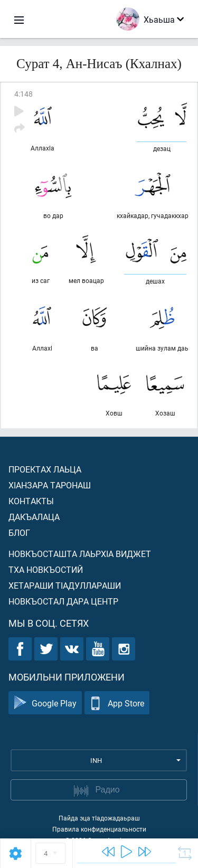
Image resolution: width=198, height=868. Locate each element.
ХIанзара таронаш (50, 485)
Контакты (31, 501)
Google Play (45, 703)
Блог (19, 532)
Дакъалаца (34, 517)
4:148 (23, 94)
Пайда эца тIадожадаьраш (99, 818)
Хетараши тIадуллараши (65, 585)
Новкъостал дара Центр (63, 601)
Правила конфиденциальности (99, 829)
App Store (117, 703)
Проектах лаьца (45, 469)
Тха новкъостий (46, 569)
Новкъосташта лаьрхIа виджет (80, 554)
